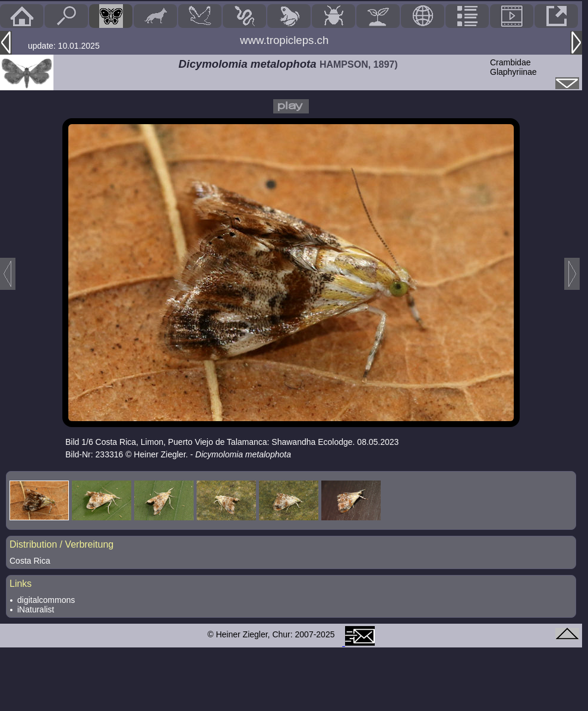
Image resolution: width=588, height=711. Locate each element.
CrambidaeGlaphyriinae (513, 67)
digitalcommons (46, 600)
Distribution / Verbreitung (61, 544)
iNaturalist (36, 609)
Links (20, 584)
